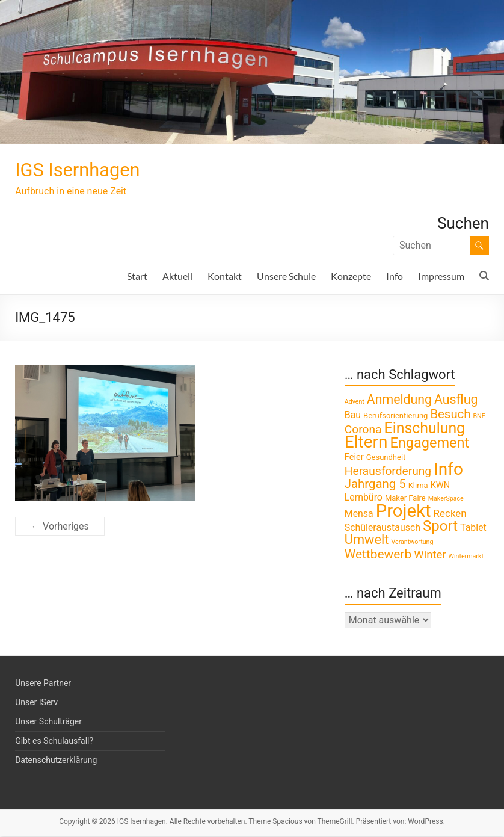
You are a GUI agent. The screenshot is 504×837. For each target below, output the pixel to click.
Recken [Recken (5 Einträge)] (450, 514)
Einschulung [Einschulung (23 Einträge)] (425, 429)
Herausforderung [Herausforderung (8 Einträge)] (388, 472)
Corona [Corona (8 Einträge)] (363, 431)
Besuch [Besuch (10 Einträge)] (450, 415)
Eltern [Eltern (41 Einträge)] (366, 443)
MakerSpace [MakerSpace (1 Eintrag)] (446, 500)
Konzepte (351, 277)
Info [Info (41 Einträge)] (448, 470)
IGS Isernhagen (88, 170)
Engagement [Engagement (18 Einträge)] (429, 444)
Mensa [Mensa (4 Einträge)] (359, 515)
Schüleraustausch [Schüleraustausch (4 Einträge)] (383, 529)
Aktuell (177, 277)
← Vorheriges (60, 527)
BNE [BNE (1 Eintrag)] (479, 417)
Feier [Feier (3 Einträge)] (354, 458)
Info (395, 277)
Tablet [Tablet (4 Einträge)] (473, 529)
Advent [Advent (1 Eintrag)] (355, 403)
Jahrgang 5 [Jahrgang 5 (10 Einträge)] (375, 485)
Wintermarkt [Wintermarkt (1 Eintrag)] (466, 557)
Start (137, 277)
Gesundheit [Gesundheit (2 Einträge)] (386, 458)
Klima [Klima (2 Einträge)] (418, 486)
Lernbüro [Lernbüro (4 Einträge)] (364, 499)
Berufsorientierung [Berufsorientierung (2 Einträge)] (395, 417)
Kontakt (225, 277)
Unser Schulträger (48, 723)
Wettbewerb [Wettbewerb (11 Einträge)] (378, 555)
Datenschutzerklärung (56, 761)
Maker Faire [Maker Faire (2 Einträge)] (405, 499)
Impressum (441, 277)
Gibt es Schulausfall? (54, 742)
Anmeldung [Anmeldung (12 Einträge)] (399, 400)
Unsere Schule (286, 277)
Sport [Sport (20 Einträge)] (440, 527)
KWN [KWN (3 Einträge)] (441, 486)
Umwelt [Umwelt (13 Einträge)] (367, 541)
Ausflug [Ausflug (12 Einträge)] (456, 400)
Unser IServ (36, 703)
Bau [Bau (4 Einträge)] (353, 416)
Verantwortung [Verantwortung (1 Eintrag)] (412, 543)
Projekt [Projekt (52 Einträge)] (404, 512)
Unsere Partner (43, 684)
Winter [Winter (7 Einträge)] (430, 556)
